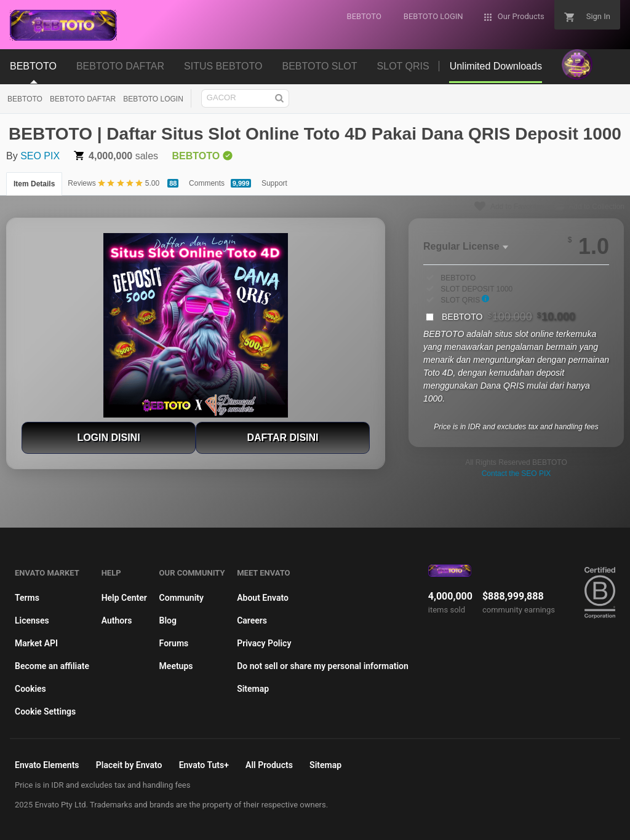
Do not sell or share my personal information (323, 666)
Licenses (32, 620)
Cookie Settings (45, 711)
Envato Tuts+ (204, 765)
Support (274, 183)
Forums (174, 643)
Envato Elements (47, 765)
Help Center (124, 598)
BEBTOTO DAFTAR (83, 99)
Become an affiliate (52, 666)
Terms (27, 598)
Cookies (30, 689)
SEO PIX (40, 156)
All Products (269, 765)
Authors (117, 620)
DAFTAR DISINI (282, 438)
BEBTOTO (25, 99)
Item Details (34, 184)
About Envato (263, 598)
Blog (168, 620)
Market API (36, 643)
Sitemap (253, 689)
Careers (252, 620)
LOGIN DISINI (108, 438)
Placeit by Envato (129, 765)
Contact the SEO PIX (516, 473)
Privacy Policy (264, 643)
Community (181, 598)
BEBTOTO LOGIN (153, 99)
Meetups (176, 666)
